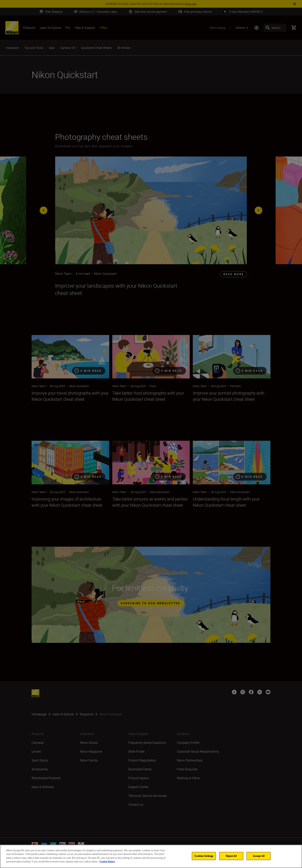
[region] (151, 856)
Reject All (231, 856)
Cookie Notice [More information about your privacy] (107, 861)
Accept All (259, 856)
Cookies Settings (204, 856)
